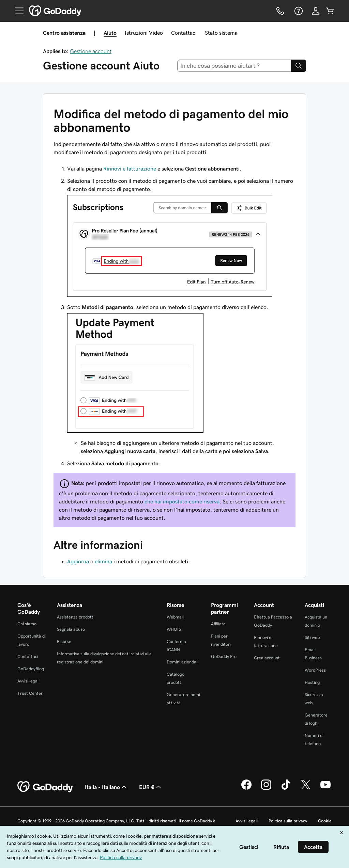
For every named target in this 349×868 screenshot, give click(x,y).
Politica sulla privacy (288, 821)
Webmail (175, 617)
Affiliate (218, 624)
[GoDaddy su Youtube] (325, 789)
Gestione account (91, 51)
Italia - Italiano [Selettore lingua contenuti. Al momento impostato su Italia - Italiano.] (107, 787)
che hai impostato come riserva (182, 501)
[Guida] (298, 11)
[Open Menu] (17, 11)
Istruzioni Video (144, 33)
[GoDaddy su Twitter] (306, 789)
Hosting (312, 682)
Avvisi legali (28, 681)
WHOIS (174, 629)
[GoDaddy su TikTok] (286, 789)
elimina (103, 561)
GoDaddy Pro (224, 656)
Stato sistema (221, 33)
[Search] (299, 66)
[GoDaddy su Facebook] (246, 789)
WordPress (315, 670)
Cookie (325, 821)
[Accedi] (316, 11)
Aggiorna (78, 561)
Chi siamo (27, 624)
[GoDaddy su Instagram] (266, 789)
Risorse (64, 641)
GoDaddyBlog (31, 669)
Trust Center (30, 693)
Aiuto (110, 33)
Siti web (312, 637)
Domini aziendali (183, 662)
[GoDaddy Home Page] (46, 787)
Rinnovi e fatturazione (130, 168)
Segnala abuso (71, 629)
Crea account (267, 658)
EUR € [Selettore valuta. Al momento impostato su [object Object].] (151, 787)
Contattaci (184, 33)
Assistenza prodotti (76, 617)
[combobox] (234, 66)
